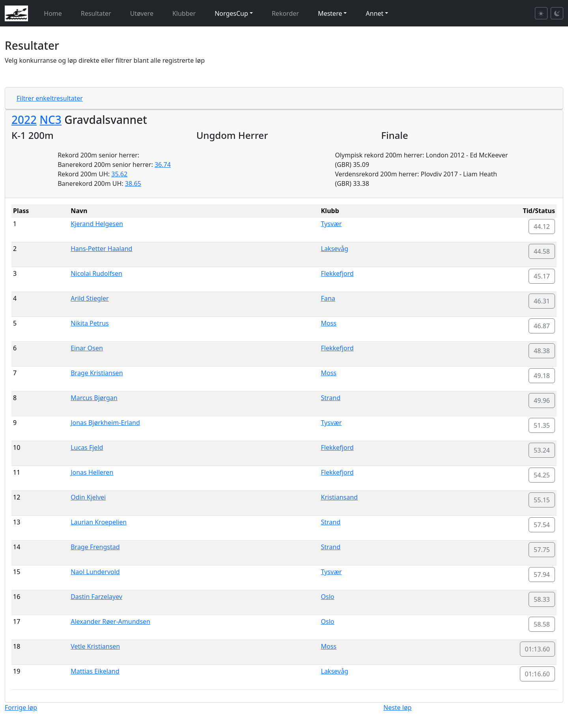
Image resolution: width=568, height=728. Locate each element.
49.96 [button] (542, 400)
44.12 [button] (542, 226)
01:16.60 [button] (538, 674)
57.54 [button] (542, 525)
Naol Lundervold (95, 572)
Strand (331, 398)
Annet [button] (375, 13)
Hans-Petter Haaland (101, 249)
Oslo (328, 597)
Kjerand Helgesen (97, 224)
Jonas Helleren (92, 472)
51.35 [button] (542, 425)
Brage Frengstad (95, 547)
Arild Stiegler (90, 298)
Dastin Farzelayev (96, 597)
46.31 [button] (542, 301)
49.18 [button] (542, 376)
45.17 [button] (542, 276)
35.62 (119, 174)
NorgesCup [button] (231, 13)
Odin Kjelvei (88, 497)
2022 (24, 120)
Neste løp (397, 707)
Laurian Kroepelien (99, 522)
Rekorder (285, 13)
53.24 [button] (542, 450)
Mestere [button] (330, 13)
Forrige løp (21, 707)
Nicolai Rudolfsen (96, 273)
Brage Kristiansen (97, 373)
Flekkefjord (337, 273)
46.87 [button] (542, 326)
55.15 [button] (542, 500)
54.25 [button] (542, 475)
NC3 (50, 120)
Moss (329, 323)
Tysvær (332, 224)
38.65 (133, 183)
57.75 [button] (542, 550)
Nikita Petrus (90, 323)
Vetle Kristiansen (95, 646)
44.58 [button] (542, 251)
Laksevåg (335, 249)
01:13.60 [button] (538, 649)
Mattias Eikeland (95, 671)
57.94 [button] (542, 575)
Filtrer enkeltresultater (50, 98)
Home (53, 13)
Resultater (96, 13)
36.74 (163, 165)
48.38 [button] (542, 351)
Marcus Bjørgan (94, 398)
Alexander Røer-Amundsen (110, 621)
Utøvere (142, 13)
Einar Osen (87, 348)
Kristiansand (339, 497)
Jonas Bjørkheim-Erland (105, 423)
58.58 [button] (542, 624)
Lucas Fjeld (87, 447)
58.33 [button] (542, 599)
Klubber (184, 13)
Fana (328, 298)
